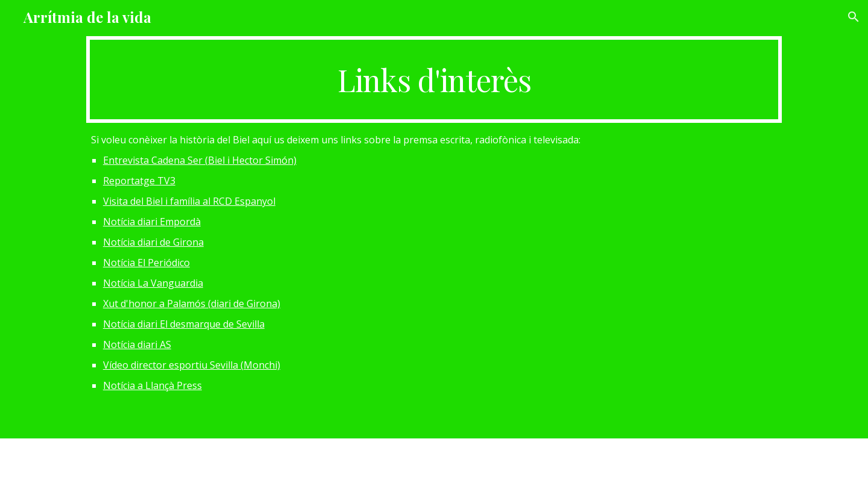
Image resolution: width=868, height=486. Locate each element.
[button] (854, 17)
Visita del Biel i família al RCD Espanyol (189, 201)
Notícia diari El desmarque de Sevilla (184, 324)
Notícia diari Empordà (152, 222)
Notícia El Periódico (146, 263)
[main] (434, 79)
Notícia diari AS (137, 344)
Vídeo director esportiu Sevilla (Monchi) (192, 365)
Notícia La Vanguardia (153, 283)
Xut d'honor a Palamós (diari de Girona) (192, 304)
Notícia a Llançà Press (153, 385)
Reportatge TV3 (139, 181)
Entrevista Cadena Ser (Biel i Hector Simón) (200, 160)
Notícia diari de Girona (153, 242)
